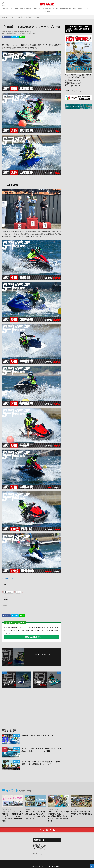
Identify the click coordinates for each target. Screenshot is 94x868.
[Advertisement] (16, 707)
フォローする (43, 657)
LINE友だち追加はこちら (32, 637)
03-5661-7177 (41, 847)
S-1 (4, 34)
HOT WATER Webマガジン (53, 867)
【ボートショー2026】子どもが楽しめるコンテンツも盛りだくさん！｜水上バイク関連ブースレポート (35, 815)
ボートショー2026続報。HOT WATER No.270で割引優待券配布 (81, 814)
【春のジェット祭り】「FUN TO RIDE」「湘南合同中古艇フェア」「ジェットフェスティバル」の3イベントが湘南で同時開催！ (12, 816)
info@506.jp (41, 849)
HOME (5, 17)
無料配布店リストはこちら (73, 83)
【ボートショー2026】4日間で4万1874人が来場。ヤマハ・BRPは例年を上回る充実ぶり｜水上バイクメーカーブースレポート (58, 816)
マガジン (87, 8)
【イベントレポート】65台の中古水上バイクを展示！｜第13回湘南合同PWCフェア (41, 763)
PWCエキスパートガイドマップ (44, 8)
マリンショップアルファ (28, 34)
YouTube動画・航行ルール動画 (66, 8)
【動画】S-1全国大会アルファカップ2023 (38, 735)
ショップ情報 (46, 12)
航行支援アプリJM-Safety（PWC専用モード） (18, 8)
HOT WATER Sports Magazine (74, 91)
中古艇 (80, 8)
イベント (12, 17)
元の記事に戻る (8, 579)
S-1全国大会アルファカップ (14, 34)
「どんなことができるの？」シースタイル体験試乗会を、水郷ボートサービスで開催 (41, 750)
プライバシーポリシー (40, 854)
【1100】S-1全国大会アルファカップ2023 (29, 17)
